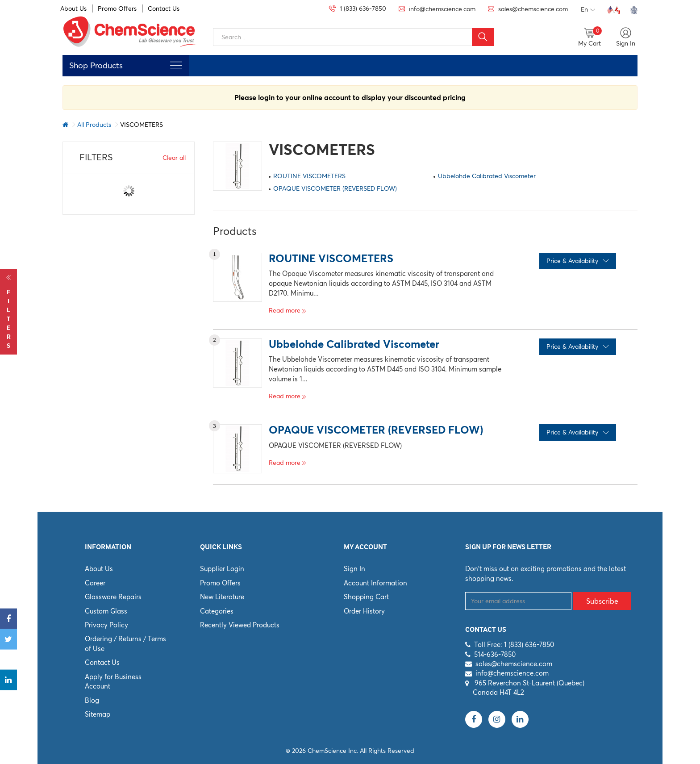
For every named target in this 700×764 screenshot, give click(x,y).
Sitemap (98, 714)
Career (95, 583)
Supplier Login (222, 569)
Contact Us (164, 8)
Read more (288, 310)
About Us (73, 8)
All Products (94, 125)
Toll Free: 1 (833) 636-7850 (514, 645)
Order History (364, 611)
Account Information (375, 583)
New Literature (222, 597)
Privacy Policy (106, 625)
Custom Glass (106, 611)
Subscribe (602, 601)
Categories (217, 611)
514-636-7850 (495, 654)
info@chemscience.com (512, 673)
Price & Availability (578, 261)
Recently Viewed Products (240, 625)
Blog (92, 700)
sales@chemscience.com (514, 664)
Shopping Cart (366, 597)
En (588, 10)
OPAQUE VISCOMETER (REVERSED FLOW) (335, 188)
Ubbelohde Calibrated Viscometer (487, 176)
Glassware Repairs (113, 597)
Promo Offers (117, 8)
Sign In (354, 569)
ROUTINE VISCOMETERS (309, 176)
